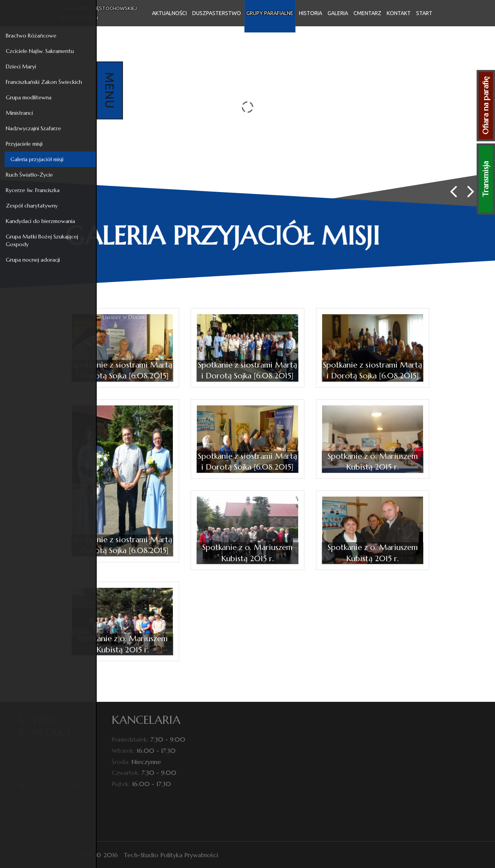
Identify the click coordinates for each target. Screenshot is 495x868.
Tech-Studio (141, 855)
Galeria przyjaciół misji (35, 159)
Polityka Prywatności (189, 855)
